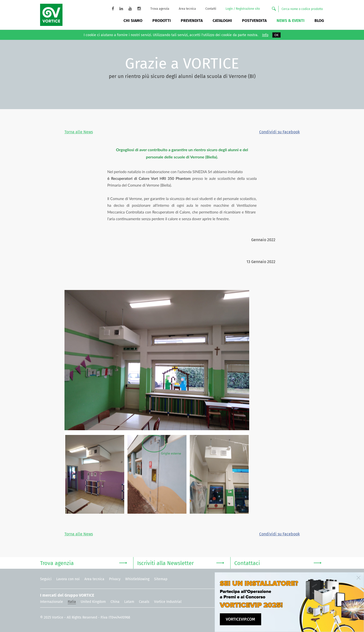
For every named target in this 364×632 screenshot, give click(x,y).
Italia (72, 602)
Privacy (115, 579)
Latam (129, 602)
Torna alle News (79, 132)
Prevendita (192, 21)
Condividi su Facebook (279, 132)
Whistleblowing (137, 579)
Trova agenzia (160, 9)
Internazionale (52, 602)
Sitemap (161, 579)
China (115, 602)
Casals (144, 602)
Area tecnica (187, 9)
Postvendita (254, 21)
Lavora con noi (68, 579)
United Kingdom (93, 602)
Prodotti (162, 21)
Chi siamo (133, 21)
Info (265, 35)
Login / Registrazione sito (243, 9)
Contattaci (278, 563)
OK (276, 35)
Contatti (211, 9)
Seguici (46, 579)
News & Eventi (291, 21)
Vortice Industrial (168, 602)
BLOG (319, 21)
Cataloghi (222, 21)
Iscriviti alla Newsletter (181, 563)
